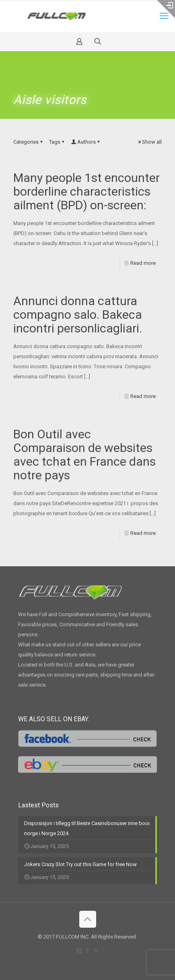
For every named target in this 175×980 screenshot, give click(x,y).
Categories (29, 142)
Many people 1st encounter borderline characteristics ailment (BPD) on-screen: (86, 191)
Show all (149, 142)
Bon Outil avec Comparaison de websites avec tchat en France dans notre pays (84, 455)
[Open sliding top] (166, 9)
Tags (57, 142)
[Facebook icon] (87, 951)
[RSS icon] (96, 951)
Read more (143, 263)
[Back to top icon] (88, 919)
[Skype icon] (79, 951)
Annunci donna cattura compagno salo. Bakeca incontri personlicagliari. (78, 315)
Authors (86, 142)
